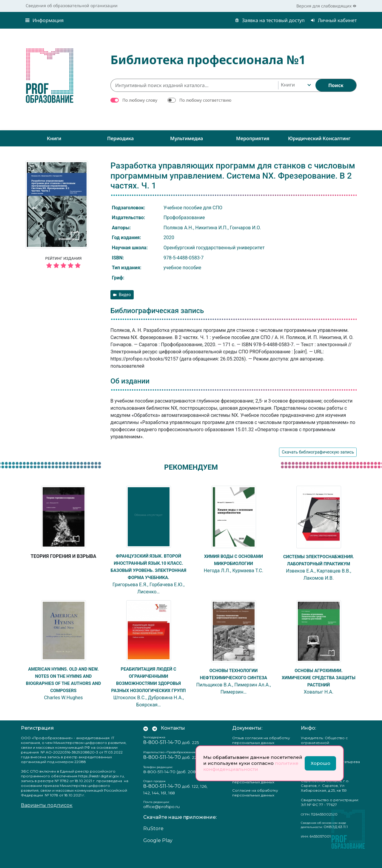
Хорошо (321, 763)
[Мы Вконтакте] (146, 742)
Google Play (158, 855)
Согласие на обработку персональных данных (255, 807)
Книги (54, 138)
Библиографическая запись (157, 311)
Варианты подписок (47, 820)
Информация (44, 20)
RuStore (153, 843)
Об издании (130, 381)
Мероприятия (253, 138)
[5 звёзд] (63, 266)
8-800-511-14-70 (162, 757)
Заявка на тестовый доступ (270, 20)
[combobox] (295, 85)
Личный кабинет (334, 20)
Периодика (120, 138)
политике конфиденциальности (251, 766)
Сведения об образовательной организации (72, 6)
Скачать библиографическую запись (318, 452)
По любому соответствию (205, 100)
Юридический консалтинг (319, 138)
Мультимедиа (187, 138)
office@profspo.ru (161, 821)
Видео (122, 295)
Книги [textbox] (288, 85)
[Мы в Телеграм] (155, 742)
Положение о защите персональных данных (253, 794)
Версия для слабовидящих (326, 6)
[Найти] (336, 85)
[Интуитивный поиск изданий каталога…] (194, 85)
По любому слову (140, 100)
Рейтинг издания (63, 263)
